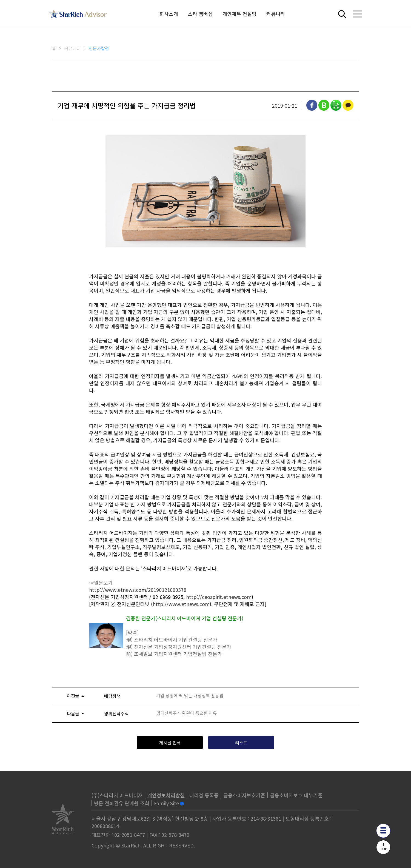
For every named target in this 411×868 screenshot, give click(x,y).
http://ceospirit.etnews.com (219, 597)
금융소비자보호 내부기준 (296, 795)
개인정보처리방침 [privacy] (166, 795)
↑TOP (383, 847)
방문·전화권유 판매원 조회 (122, 803)
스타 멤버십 (200, 14)
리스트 (241, 743)
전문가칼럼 (99, 48)
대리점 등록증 (204, 795)
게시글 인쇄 (170, 743)
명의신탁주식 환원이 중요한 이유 (187, 713)
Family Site (166, 803)
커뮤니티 (276, 14)
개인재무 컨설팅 (239, 14)
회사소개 (169, 14)
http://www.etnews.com (181, 604)
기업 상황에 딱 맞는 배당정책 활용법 (190, 696)
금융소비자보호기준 (244, 795)
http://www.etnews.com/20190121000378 (138, 590)
